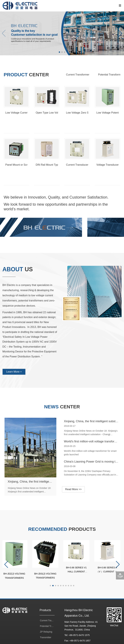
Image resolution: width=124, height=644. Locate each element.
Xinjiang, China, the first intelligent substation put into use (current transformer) (31, 482)
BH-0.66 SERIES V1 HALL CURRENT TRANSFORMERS (77, 570)
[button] (120, 33)
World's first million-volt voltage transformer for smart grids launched (90, 441)
